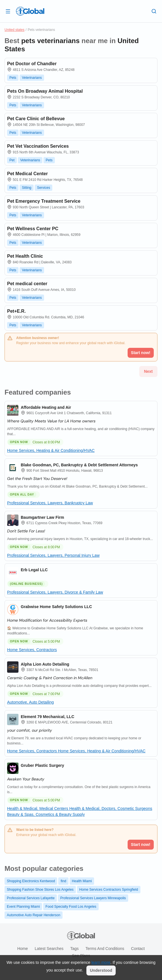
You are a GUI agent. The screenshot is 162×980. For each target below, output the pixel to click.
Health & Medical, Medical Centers (38, 808)
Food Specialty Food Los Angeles (71, 907)
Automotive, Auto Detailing (30, 702)
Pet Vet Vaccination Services (38, 146)
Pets (13, 78)
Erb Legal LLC (34, 570)
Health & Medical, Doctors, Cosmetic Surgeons (111, 808)
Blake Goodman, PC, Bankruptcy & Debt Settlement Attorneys (79, 465)
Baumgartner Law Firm (42, 517)
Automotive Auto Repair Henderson (34, 915)
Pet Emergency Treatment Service (44, 201)
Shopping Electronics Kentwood (31, 881)
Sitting (27, 188)
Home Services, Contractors (32, 650)
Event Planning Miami (23, 907)
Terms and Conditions (105, 949)
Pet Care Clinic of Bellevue (36, 119)
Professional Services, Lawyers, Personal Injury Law (53, 555)
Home (23, 949)
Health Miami (82, 881)
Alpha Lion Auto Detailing (45, 664)
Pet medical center (27, 284)
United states (14, 30)
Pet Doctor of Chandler (32, 64)
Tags (74, 949)
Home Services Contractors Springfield (109, 890)
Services (43, 188)
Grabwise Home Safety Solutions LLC (56, 607)
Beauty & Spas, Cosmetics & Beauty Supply (46, 814)
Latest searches (49, 949)
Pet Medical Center (27, 174)
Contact (138, 949)
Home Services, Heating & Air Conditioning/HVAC (51, 450)
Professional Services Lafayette (31, 898)
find (63, 881)
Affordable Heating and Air (46, 407)
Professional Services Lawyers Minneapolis (93, 898)
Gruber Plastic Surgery (42, 765)
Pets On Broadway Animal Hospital (45, 91)
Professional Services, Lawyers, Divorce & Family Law (55, 592)
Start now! (141, 844)
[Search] (154, 11)
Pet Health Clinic (25, 256)
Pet (12, 160)
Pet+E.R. (16, 311)
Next (148, 371)
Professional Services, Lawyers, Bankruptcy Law (50, 503)
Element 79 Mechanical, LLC (47, 717)
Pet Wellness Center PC (33, 229)
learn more (101, 962)
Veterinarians (32, 78)
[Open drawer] (8, 11)
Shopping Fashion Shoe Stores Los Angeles (40, 890)
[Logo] (30, 11)
